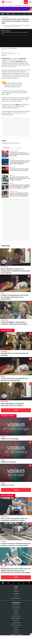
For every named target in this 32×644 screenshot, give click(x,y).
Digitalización (5, 516)
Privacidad (16, 627)
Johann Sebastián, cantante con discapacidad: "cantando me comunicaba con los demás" (15, 257)
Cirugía (12, 175)
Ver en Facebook (3, 583)
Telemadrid (16, 591)
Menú (30, 2)
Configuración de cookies (16, 634)
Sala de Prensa (16, 605)
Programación (27, 5)
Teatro (3, 293)
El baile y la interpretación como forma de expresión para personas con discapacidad (15, 283)
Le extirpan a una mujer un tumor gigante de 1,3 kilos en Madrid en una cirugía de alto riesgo (5, 178)
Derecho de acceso (16, 616)
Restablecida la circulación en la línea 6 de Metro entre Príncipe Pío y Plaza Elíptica (5, 154)
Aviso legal (16, 630)
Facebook (3, 14)
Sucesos (12, 159)
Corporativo (16, 603)
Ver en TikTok (19, 583)
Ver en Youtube (29, 583)
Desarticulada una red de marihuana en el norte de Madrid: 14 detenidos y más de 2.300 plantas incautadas (5, 186)
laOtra (16, 596)
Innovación (11, 143)
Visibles (3, 437)
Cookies (16, 632)
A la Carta (10, 5)
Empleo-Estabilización (16, 618)
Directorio (16, 612)
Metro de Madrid (14, 151)
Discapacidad (5, 143)
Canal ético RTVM (16, 623)
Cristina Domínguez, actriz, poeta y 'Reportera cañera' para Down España (16, 310)
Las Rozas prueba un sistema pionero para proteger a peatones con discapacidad (16, 531)
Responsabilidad (16, 607)
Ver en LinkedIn (24, 583)
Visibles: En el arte (16, 473)
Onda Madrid (18, 5)
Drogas (12, 183)
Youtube (29, 14)
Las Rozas (3, 542)
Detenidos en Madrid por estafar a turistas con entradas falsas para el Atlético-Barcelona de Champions (5, 194)
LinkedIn (24, 14)
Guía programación (16, 598)
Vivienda (3, 567)
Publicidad (16, 614)
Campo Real (13, 167)
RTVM (16, 587)
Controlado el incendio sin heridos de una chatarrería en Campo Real (5, 170)
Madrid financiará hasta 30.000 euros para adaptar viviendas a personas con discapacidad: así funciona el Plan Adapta (16, 556)
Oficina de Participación (16, 625)
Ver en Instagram (13, 583)
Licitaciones (16, 621)
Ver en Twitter (8, 583)
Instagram (13, 14)
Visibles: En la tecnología (16, 427)
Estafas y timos (14, 191)
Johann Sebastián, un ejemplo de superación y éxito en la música (12, 405)
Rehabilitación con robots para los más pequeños (15, 354)
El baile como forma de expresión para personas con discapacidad (14, 379)
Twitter (8, 14)
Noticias (4, 5)
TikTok (18, 14)
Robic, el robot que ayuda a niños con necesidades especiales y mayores (16, 506)
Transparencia (16, 609)
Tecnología (5, 17)
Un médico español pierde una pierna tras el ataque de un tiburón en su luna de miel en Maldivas (5, 162)
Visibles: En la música (16, 450)
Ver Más (16, 410)
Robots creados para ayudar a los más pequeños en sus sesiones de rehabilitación (16, 341)
